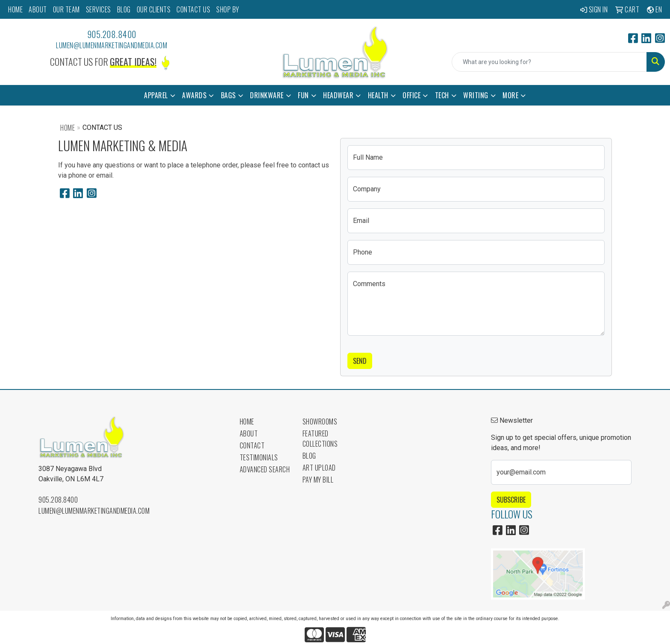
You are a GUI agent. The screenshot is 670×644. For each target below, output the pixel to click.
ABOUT (38, 9)
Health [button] (378, 95)
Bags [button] (228, 95)
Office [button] (411, 95)
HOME (15, 9)
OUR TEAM (66, 9)
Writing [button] (476, 95)
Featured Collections (320, 439)
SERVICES (98, 9)
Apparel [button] (156, 95)
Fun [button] (303, 95)
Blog (309, 456)
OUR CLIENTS (154, 9)
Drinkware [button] (267, 95)
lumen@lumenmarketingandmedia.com (112, 45)
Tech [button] (442, 95)
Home (68, 128)
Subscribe (511, 500)
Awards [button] (194, 95)
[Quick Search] (549, 62)
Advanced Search (265, 469)
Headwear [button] (338, 95)
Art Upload (319, 468)
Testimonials (259, 457)
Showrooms (320, 422)
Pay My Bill (318, 480)
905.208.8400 (112, 34)
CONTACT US (193, 9)
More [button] (510, 95)
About (249, 433)
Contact (252, 445)
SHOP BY (228, 9)
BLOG (124, 9)
